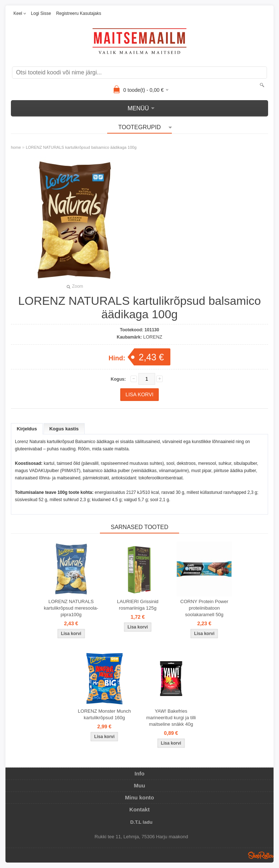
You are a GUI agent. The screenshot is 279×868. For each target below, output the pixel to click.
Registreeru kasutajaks (78, 13)
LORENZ (153, 337)
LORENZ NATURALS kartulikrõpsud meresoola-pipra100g (71, 608)
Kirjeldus (27, 429)
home (16, 147)
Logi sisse (41, 13)
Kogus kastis (64, 429)
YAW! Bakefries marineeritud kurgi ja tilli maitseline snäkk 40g (171, 718)
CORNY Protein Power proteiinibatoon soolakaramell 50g (204, 608)
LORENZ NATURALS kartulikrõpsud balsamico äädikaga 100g (81, 147)
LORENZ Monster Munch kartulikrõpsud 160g (104, 714)
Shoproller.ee (261, 855)
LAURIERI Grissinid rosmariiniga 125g (138, 605)
